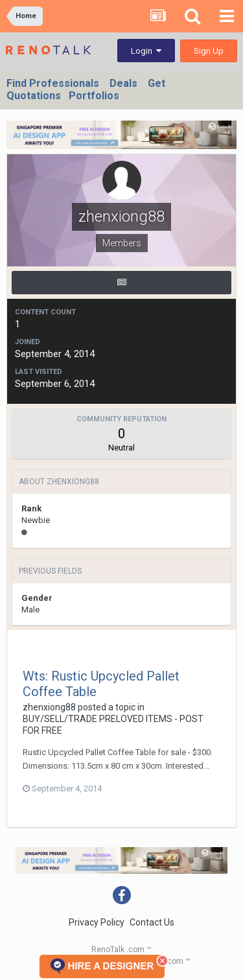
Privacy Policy (97, 922)
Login (146, 51)
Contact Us (152, 922)
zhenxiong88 (49, 707)
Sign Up (209, 51)
